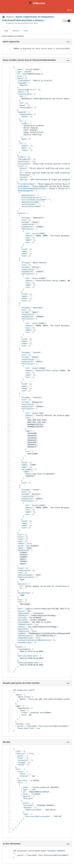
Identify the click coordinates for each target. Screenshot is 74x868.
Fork (67, 21)
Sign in (69, 10)
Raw (68, 42)
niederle (10, 17)
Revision (16, 31)
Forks (26, 31)
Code (6, 31)
